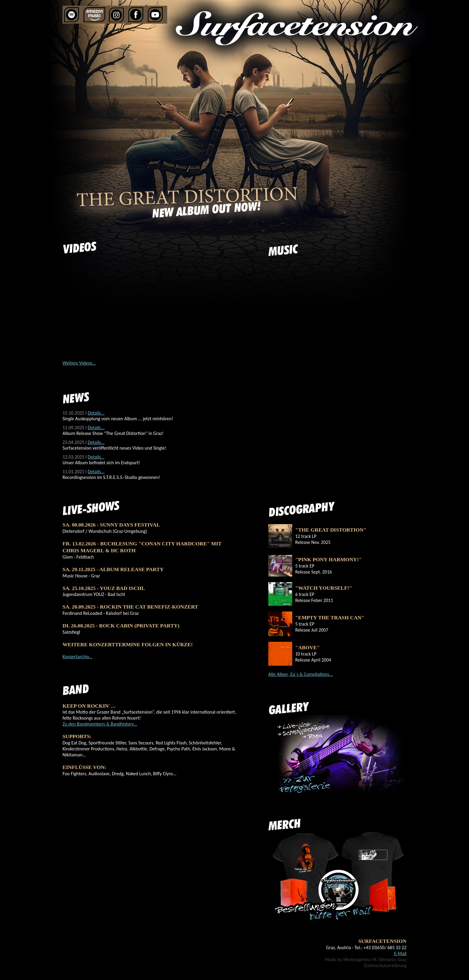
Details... (96, 413)
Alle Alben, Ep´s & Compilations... (301, 674)
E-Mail (400, 954)
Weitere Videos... (79, 363)
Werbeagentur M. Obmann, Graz (375, 959)
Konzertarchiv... (77, 657)
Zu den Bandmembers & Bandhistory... (100, 724)
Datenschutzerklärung (385, 965)
